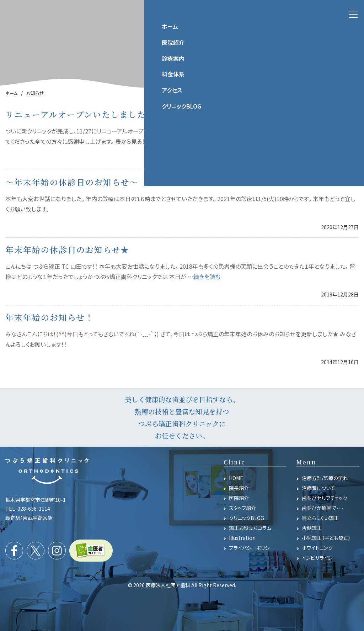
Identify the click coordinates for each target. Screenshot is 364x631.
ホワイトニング (317, 548)
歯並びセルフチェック (325, 498)
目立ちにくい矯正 (320, 518)
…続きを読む (219, 141)
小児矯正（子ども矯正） (326, 538)
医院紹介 (239, 498)
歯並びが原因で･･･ (323, 508)
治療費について (318, 488)
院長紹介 (239, 488)
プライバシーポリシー (252, 548)
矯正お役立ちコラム (250, 528)
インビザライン (317, 558)
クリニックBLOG (247, 518)
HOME (236, 478)
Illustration (242, 538)
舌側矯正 (312, 528)
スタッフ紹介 (242, 508)
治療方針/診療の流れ (325, 478)
